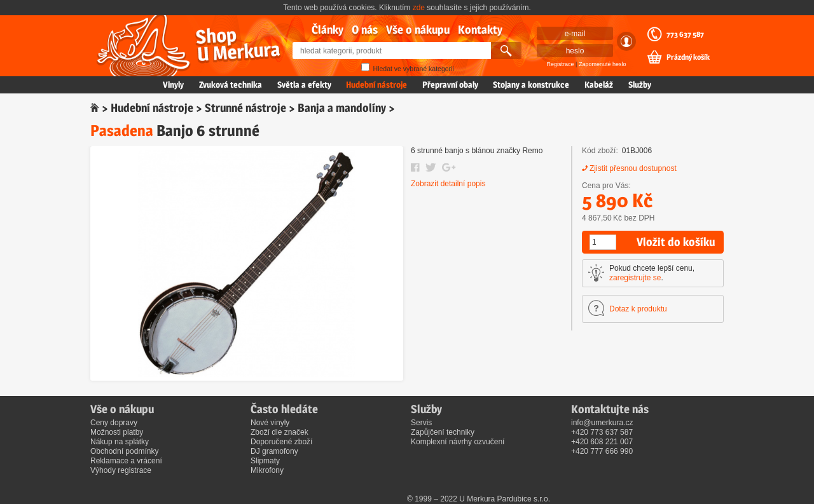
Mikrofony (267, 470)
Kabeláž (599, 85)
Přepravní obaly (450, 85)
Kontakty (480, 30)
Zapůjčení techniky (443, 432)
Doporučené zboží (281, 442)
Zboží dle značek (279, 432)
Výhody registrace (121, 470)
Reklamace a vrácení (126, 461)
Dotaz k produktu (638, 309)
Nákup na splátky (120, 442)
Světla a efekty (304, 85)
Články (328, 30)
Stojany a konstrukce (531, 85)
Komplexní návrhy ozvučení (458, 442)
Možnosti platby (117, 432)
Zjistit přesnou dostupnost (633, 168)
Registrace (561, 64)
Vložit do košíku (676, 242)
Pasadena (122, 131)
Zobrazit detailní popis (448, 184)
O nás (365, 30)
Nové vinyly (270, 423)
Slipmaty (265, 461)
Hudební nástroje (376, 85)
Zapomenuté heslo (603, 64)
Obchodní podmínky (124, 451)
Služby (640, 85)
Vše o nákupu (418, 30)
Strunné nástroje (245, 108)
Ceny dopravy (114, 423)
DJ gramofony (274, 451)
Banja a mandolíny (342, 108)
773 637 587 (685, 34)
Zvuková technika (231, 85)
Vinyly (173, 85)
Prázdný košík (688, 57)
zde (419, 8)
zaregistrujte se (635, 278)
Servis (421, 423)
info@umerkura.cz (602, 423)
